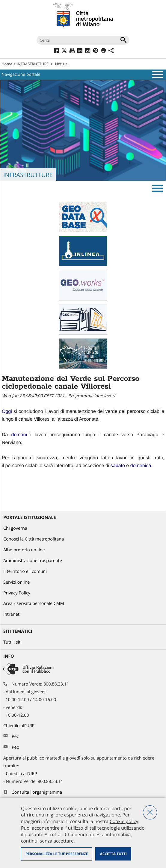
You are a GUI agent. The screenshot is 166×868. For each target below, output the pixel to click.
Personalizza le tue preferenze (57, 854)
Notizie (61, 64)
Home (7, 64)
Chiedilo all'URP (19, 726)
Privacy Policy (17, 593)
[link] (7, 412)
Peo (15, 747)
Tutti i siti (12, 642)
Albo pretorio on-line (24, 550)
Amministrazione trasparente (33, 561)
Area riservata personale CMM (34, 604)
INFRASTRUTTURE (33, 64)
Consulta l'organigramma (37, 792)
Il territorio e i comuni (25, 572)
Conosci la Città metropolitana (34, 539)
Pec (15, 737)
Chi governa (15, 528)
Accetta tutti (113, 854)
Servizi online (16, 582)
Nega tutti (150, 812)
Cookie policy (124, 821)
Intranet (11, 614)
